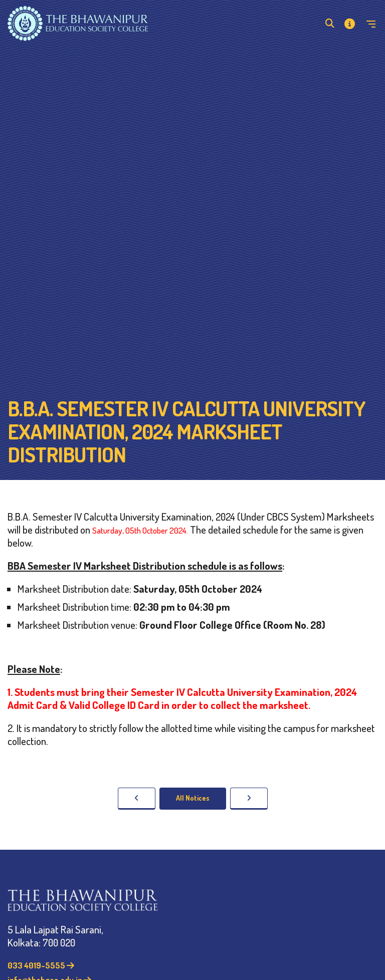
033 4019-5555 (41, 965)
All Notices (193, 798)
